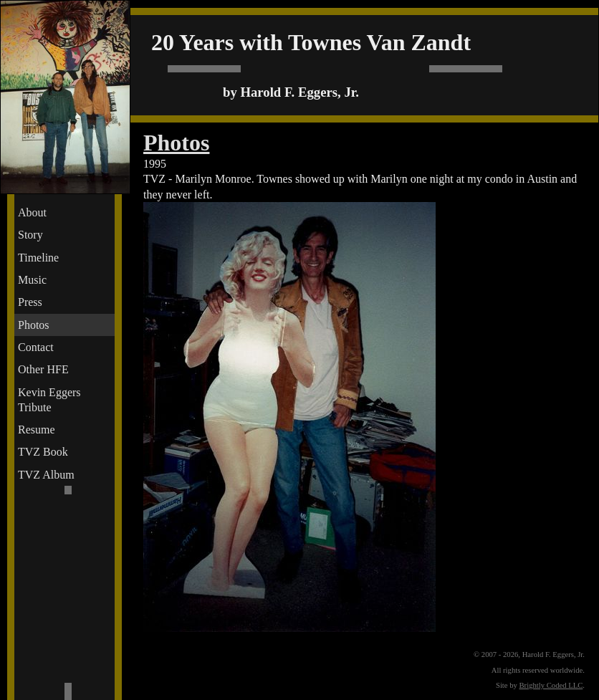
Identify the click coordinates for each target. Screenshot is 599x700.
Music (32, 280)
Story (30, 235)
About (32, 212)
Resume (37, 430)
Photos (34, 325)
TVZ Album (46, 475)
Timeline (38, 258)
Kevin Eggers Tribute (49, 400)
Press (30, 302)
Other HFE (43, 369)
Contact (36, 347)
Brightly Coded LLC (551, 685)
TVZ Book (43, 452)
